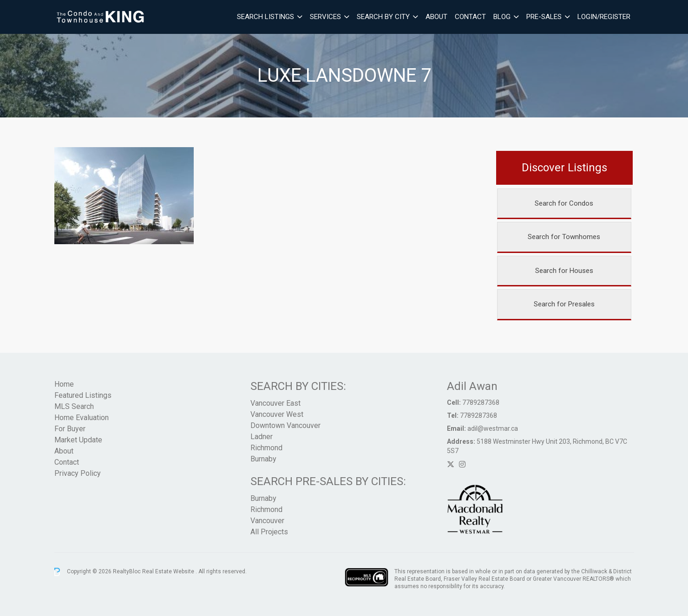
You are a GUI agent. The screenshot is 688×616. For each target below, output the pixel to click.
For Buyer (70, 429)
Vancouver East (275, 403)
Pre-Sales (544, 17)
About (436, 17)
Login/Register (604, 17)
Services (325, 17)
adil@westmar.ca (493, 428)
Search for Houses (564, 271)
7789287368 (481, 402)
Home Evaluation (82, 418)
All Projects (269, 532)
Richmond (266, 448)
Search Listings (265, 17)
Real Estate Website (169, 571)
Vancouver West (277, 414)
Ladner (262, 437)
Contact (470, 17)
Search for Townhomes (564, 237)
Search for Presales (564, 304)
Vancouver (267, 521)
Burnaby (263, 459)
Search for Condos (564, 203)
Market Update (78, 440)
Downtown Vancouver (285, 425)
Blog (502, 17)
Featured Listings (83, 395)
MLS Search (74, 406)
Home (64, 384)
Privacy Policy (78, 473)
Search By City (383, 17)
